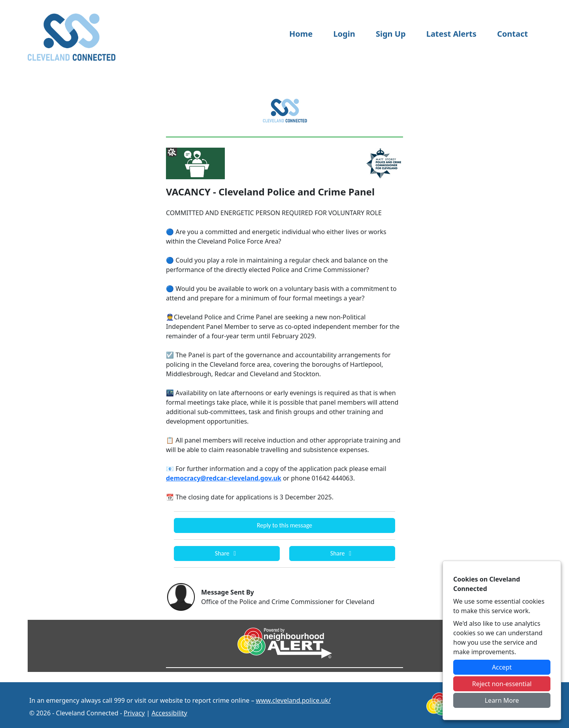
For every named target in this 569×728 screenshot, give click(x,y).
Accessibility (170, 713)
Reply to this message (284, 525)
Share (227, 553)
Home (301, 34)
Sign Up (391, 34)
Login (344, 34)
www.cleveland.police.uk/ (293, 700)
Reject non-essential (502, 684)
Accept (502, 667)
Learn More (502, 700)
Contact (512, 34)
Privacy (134, 713)
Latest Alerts (451, 34)
